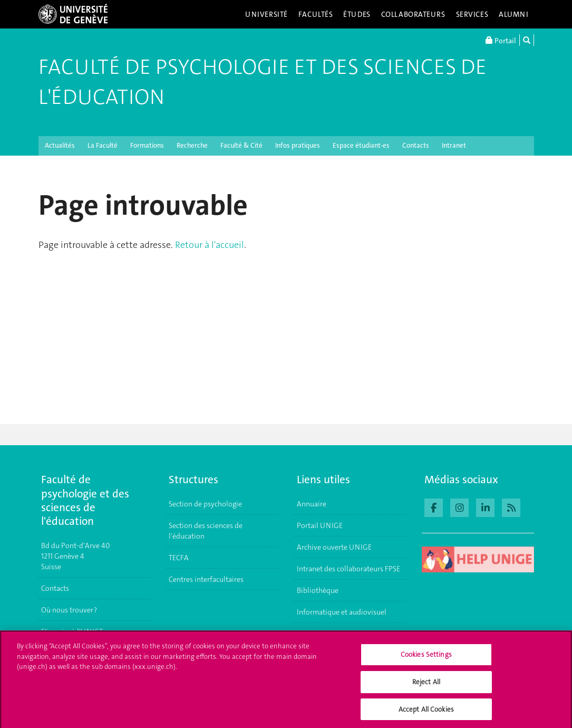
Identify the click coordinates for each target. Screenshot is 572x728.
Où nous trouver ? (69, 610)
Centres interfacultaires (206, 579)
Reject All (426, 685)
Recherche (192, 145)
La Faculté (103, 145)
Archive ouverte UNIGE (334, 547)
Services (472, 14)
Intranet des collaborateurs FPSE (348, 569)
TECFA (179, 558)
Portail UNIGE (320, 525)
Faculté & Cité (241, 145)
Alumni (513, 14)
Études (357, 14)
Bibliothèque (318, 590)
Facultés (316, 14)
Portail (501, 40)
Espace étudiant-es (361, 145)
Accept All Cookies (426, 712)
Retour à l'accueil (210, 245)
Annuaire (312, 504)
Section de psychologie (205, 504)
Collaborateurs (413, 14)
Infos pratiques (298, 145)
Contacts (416, 145)
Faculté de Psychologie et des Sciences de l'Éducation (263, 82)
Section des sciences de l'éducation (206, 531)
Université (266, 14)
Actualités (60, 145)
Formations (147, 145)
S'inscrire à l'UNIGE (72, 631)
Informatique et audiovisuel (342, 612)
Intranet (454, 145)
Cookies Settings (426, 658)
